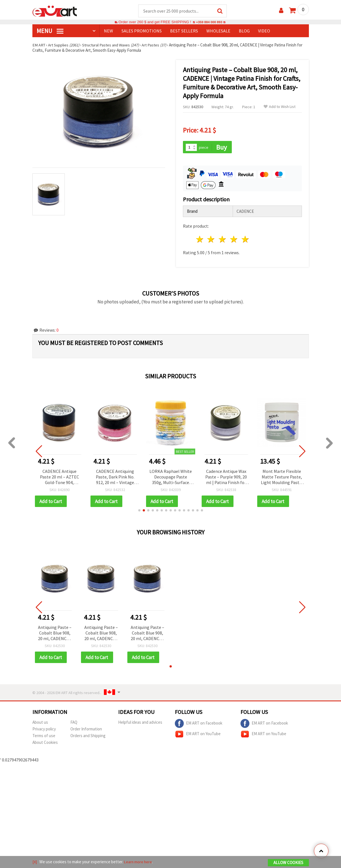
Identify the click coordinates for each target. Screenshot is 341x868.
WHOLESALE (218, 31)
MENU (50, 31)
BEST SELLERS (184, 31)
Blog (244, 31)
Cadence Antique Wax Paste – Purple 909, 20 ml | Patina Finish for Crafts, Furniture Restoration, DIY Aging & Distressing (226, 478)
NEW (108, 31)
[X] (35, 862)
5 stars (245, 240)
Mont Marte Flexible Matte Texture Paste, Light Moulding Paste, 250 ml (282, 478)
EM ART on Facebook (199, 725)
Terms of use (44, 737)
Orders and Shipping (88, 737)
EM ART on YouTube (198, 735)
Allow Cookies (288, 863)
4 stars (234, 240)
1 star (200, 240)
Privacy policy (44, 730)
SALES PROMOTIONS (142, 31)
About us (40, 723)
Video (264, 31)
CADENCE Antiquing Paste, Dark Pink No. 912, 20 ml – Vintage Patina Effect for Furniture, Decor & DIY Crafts (115, 478)
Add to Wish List (280, 107)
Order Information (86, 730)
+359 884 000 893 (209, 22)
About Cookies (45, 743)
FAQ (74, 723)
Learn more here (139, 862)
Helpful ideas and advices (140, 723)
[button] (139, 511)
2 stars (211, 240)
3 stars (223, 240)
